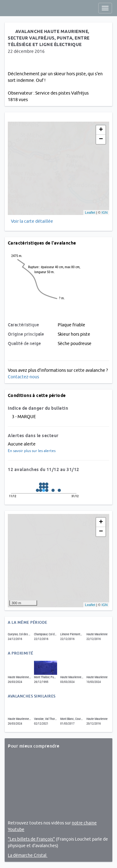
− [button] (101, 139)
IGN (105, 212)
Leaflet (90, 212)
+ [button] (101, 130)
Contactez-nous (23, 377)
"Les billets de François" (31, 839)
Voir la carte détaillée (32, 221)
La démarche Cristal (28, 855)
